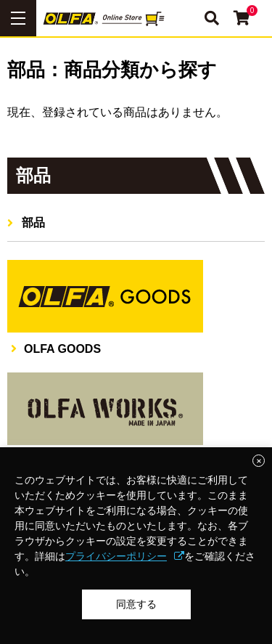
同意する (136, 604)
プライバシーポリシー (116, 556)
